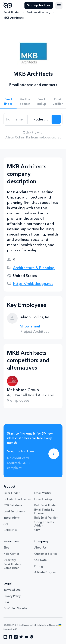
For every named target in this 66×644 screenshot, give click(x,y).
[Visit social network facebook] (11, 637)
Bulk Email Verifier (46, 518)
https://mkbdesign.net (33, 284)
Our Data (40, 560)
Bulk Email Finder (45, 505)
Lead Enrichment (14, 511)
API (6, 524)
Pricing (39, 566)
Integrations (12, 518)
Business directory (38, 12)
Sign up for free (39, 5)
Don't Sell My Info (15, 608)
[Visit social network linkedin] (16, 637)
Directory (10, 560)
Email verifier (58, 101)
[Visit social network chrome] (32, 637)
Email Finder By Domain (44, 511)
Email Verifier (43, 493)
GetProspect (8, 5)
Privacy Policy (12, 596)
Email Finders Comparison (12, 566)
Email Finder (12, 12)
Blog (7, 547)
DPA (6, 602)
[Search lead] (56, 119)
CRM (37, 530)
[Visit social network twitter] (21, 637)
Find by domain (25, 101)
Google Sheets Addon (44, 524)
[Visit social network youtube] (26, 637)
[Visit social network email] (5, 637)
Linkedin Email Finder (17, 499)
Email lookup (41, 101)
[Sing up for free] (54, 454)
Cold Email (10, 530)
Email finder (8, 101)
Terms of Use (12, 590)
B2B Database (13, 505)
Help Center (11, 554)
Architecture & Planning (34, 268)
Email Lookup (43, 499)
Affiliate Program (45, 572)
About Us (40, 547)
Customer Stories (46, 554)
